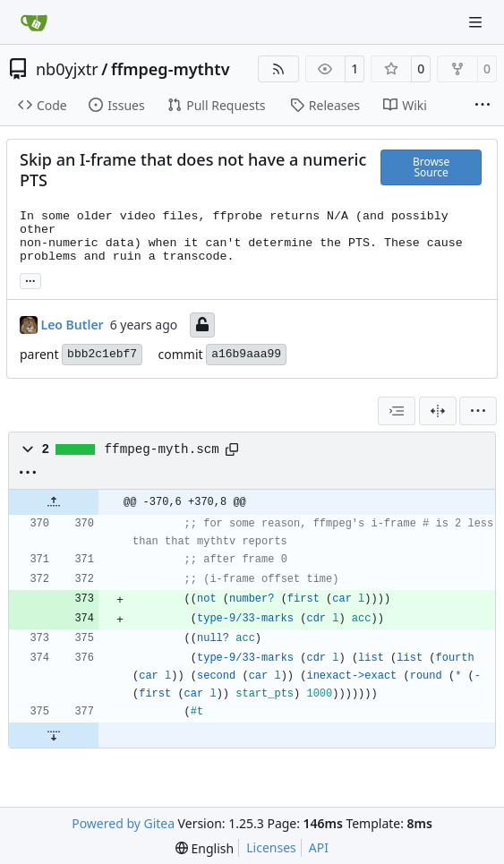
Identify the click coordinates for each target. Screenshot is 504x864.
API (319, 847)
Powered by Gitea (123, 823)
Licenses (271, 847)
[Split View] (438, 411)
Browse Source (431, 167)
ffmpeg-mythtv (171, 69)
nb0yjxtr (67, 69)
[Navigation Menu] (477, 22)
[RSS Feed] (278, 69)
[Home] (34, 22)
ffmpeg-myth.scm (162, 449)
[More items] (483, 106)
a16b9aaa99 (246, 354)
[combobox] (397, 411)
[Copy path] (232, 449)
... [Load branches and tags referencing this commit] (30, 279)
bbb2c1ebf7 (102, 354)
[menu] (478, 411)
